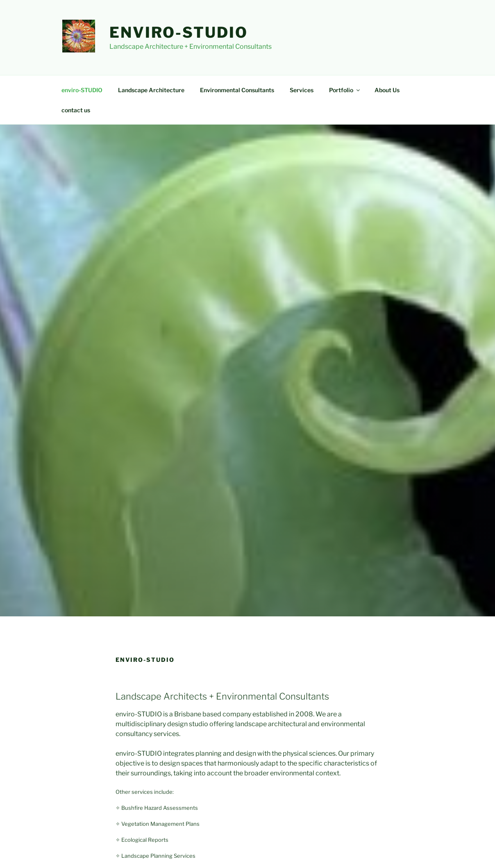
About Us (387, 90)
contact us (76, 110)
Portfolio (345, 90)
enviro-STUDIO (178, 32)
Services (302, 90)
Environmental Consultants (237, 90)
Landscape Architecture (151, 90)
